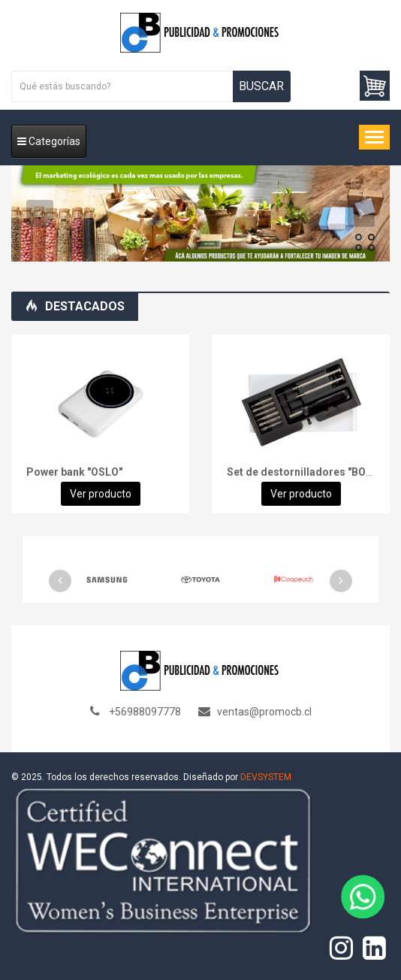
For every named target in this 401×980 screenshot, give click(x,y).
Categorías (49, 141)
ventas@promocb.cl (264, 712)
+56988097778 (145, 712)
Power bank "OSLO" (74, 472)
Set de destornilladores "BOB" (302, 472)
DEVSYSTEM (266, 777)
